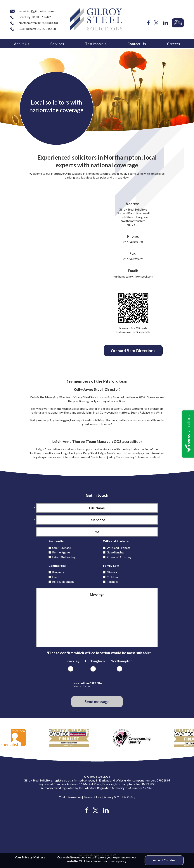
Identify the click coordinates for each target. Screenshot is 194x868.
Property (58, 572)
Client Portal (178, 23)
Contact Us (137, 44)
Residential (57, 541)
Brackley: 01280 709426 (31, 17)
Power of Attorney (119, 557)
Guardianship (116, 552)
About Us (22, 44)
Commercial (57, 566)
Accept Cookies (164, 860)
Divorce (112, 572)
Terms (87, 686)
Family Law (111, 566)
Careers (174, 44)
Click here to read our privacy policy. (103, 861)
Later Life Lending (64, 557)
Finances (113, 582)
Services (57, 44)
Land (55, 577)
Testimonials (96, 44)
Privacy (77, 686)
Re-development (63, 582)
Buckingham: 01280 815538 (33, 29)
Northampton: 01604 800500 (34, 23)
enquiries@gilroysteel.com (32, 11)
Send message (97, 702)
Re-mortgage (61, 552)
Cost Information (70, 797)
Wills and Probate (116, 541)
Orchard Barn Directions (133, 351)
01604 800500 (133, 242)
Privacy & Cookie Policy (119, 797)
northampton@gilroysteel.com (133, 276)
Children (112, 577)
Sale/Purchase (62, 548)
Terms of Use (92, 797)
